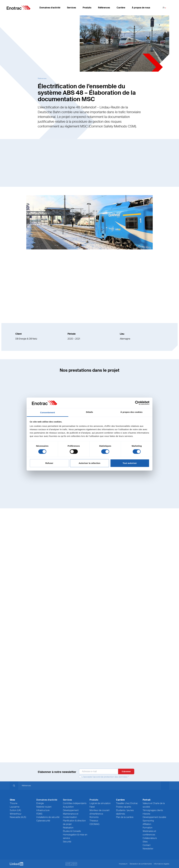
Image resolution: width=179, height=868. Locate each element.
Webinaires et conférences (149, 833)
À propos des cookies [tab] (131, 412)
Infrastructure (43, 810)
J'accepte (104, 777)
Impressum (123, 864)
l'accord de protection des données (110, 777)
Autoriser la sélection (90, 463)
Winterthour (16, 814)
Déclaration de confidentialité (141, 864)
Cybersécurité (43, 821)
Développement (71, 810)
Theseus (94, 821)
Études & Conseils (72, 831)
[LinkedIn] (17, 864)
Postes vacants (124, 807)
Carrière (121, 8)
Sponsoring (148, 821)
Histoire (146, 814)
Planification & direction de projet (74, 822)
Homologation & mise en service (75, 836)
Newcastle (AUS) (18, 817)
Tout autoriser (130, 463)
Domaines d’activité (50, 8)
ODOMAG (94, 824)
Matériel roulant (44, 807)
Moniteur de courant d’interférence (99, 812)
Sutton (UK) (15, 810)
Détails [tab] (89, 412)
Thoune (14, 803)
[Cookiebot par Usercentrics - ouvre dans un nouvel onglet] (137, 403)
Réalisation (68, 828)
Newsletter (148, 849)
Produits (87, 8)
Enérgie (40, 803)
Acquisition (68, 807)
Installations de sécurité (48, 817)
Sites (145, 842)
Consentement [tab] (47, 412)
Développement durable (154, 817)
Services (71, 8)
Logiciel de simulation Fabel (100, 805)
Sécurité (67, 842)
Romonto (94, 817)
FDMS (39, 814)
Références (104, 8)
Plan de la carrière (125, 817)
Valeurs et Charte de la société (154, 805)
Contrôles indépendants (75, 803)
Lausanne (15, 807)
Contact (147, 845)
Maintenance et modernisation (71, 816)
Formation (148, 828)
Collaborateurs (150, 838)
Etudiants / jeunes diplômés (125, 812)
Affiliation (147, 824)
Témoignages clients (153, 810)
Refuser (49, 463)
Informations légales (162, 864)
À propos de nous (141, 8)
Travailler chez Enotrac (127, 803)
